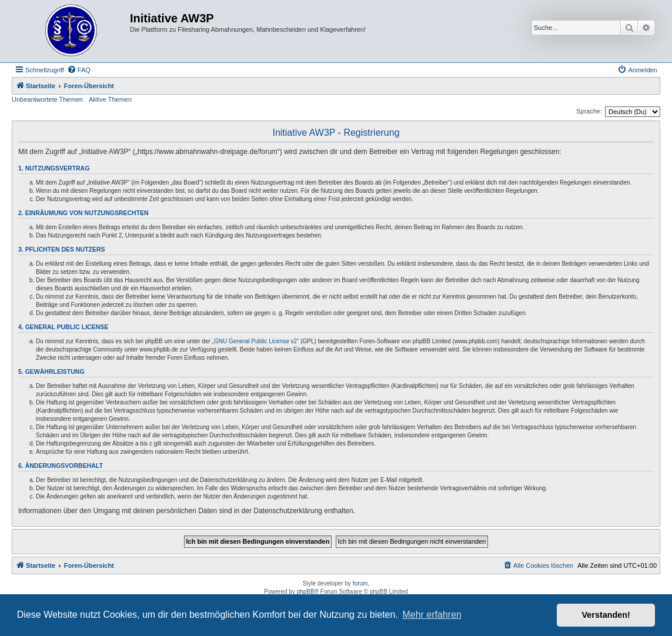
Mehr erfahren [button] (432, 615)
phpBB (306, 592)
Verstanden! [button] (606, 615)
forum (360, 583)
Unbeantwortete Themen (47, 99)
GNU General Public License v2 (255, 341)
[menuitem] (79, 70)
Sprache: (589, 111)
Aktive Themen (110, 99)
